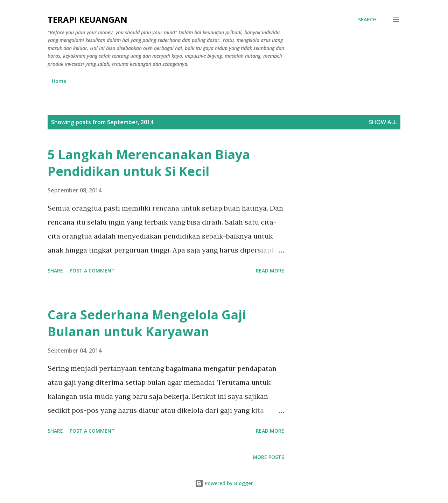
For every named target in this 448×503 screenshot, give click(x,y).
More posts (268, 457)
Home (59, 81)
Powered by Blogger (224, 483)
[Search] (367, 20)
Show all (383, 122)
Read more (270, 271)
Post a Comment (92, 271)
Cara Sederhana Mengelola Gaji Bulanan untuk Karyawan (147, 323)
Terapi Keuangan (87, 19)
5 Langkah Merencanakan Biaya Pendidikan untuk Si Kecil (149, 163)
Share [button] (55, 271)
